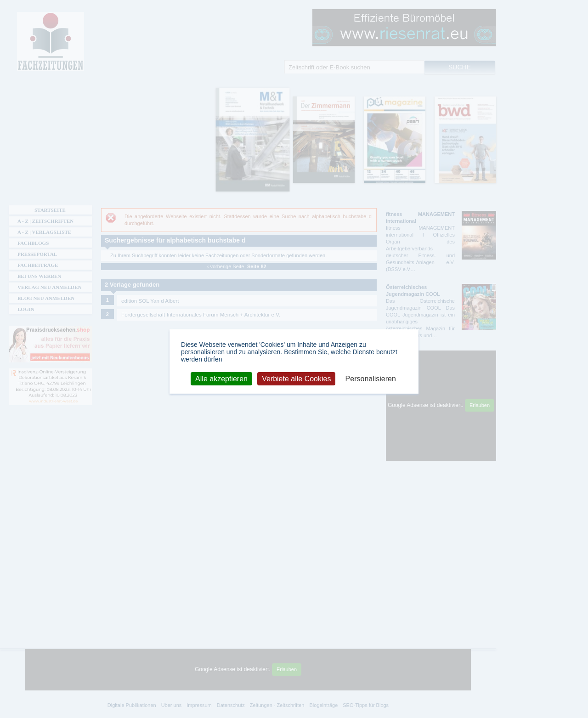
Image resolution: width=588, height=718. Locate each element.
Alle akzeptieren (221, 378)
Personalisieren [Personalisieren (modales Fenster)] (371, 378)
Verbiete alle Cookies (296, 378)
